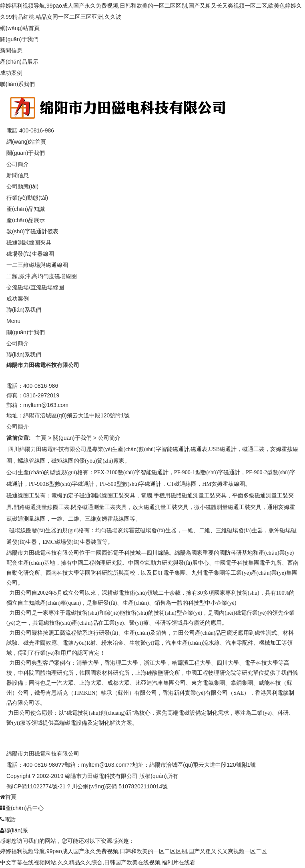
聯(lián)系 (14, 830)
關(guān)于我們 (19, 39)
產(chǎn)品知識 (26, 209)
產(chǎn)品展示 (19, 62)
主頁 (41, 438)
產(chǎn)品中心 (22, 808)
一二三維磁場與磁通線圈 (37, 265)
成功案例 (11, 73)
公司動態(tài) (22, 186)
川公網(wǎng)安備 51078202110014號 (120, 786)
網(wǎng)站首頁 (20, 28)
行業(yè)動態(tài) (27, 198)
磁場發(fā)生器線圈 (30, 254)
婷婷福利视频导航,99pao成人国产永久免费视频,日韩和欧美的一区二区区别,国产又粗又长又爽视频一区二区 (133, 851)
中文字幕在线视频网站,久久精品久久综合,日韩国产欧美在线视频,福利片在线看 (98, 862)
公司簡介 (18, 164)
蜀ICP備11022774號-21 (36, 786)
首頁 (8, 797)
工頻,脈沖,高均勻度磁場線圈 (42, 276)
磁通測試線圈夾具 (29, 243)
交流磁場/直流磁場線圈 (35, 287)
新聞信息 (11, 50)
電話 (8, 819)
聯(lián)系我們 (17, 84)
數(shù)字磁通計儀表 (32, 231)
